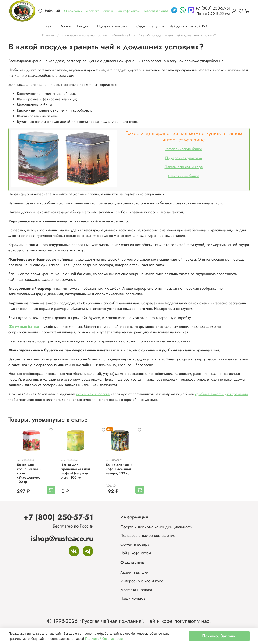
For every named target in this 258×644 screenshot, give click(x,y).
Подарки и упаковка (114, 26)
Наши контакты (133, 598)
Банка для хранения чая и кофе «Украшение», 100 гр (25, 476)
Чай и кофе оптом (136, 553)
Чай (50, 26)
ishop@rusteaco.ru (62, 538)
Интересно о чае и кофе (142, 581)
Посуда (84, 26)
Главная (48, 35)
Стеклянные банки (184, 176)
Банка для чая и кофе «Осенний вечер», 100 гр (120, 474)
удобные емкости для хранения (221, 394)
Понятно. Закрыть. (219, 636)
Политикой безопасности (104, 639)
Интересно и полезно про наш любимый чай (96, 35)
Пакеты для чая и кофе (184, 167)
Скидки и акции (150, 26)
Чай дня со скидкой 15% (189, 26)
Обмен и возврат (135, 544)
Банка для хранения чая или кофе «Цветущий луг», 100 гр (75, 476)
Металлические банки (184, 149)
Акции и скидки (134, 572)
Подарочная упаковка (184, 158)
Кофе (66, 26)
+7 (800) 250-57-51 (58, 517)
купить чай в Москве (93, 394)
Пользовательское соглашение (148, 535)
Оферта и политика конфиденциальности (156, 527)
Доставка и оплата (136, 590)
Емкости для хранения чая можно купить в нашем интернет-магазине (184, 136)
